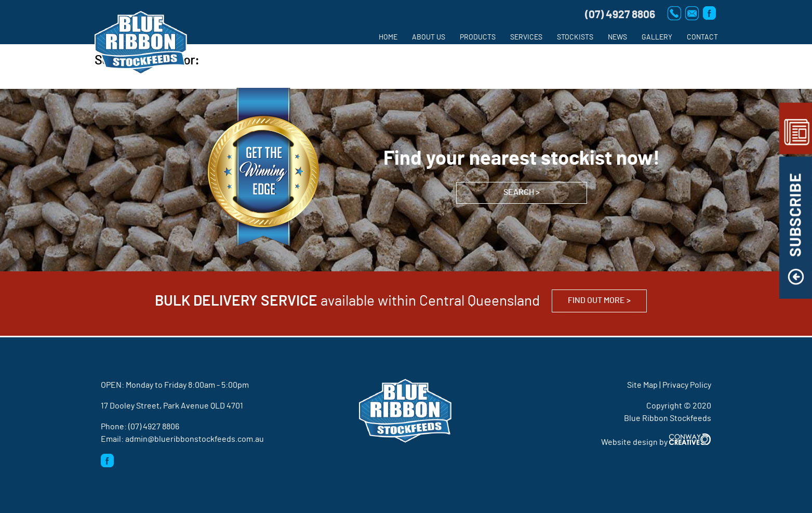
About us (429, 37)
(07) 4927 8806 (154, 427)
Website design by (656, 442)
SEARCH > (522, 192)
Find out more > (599, 300)
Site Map (642, 385)
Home (388, 37)
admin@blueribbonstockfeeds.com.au (195, 439)
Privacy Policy (687, 385)
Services (526, 37)
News (617, 37)
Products (478, 37)
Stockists (575, 37)
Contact (702, 37)
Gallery (657, 37)
